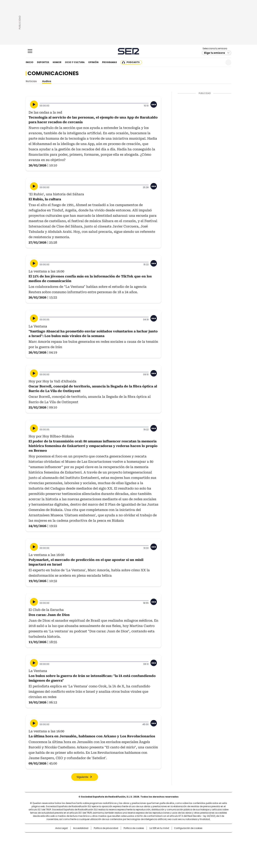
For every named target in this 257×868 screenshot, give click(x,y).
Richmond (85, 848)
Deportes (43, 62)
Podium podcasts (120, 848)
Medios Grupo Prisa (56, 849)
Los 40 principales (102, 837)
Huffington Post (92, 843)
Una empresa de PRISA (56, 840)
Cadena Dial (149, 843)
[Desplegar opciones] (154, 104)
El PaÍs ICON (135, 848)
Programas (109, 62)
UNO (111, 843)
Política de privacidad (106, 828)
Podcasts (133, 62)
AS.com (168, 837)
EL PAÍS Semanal (162, 843)
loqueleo (166, 848)
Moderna (103, 848)
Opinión (93, 62)
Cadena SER (129, 51)
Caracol (193, 837)
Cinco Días (136, 843)
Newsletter (220, 62)
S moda (150, 848)
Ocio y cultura (75, 62)
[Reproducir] (34, 104)
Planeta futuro (177, 843)
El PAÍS (86, 837)
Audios (47, 81)
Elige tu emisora (214, 53)
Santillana (119, 837)
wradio (122, 843)
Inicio (30, 62)
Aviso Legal (61, 828)
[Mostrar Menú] (30, 51)
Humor (57, 62)
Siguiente (82, 777)
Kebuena (192, 843)
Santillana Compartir (139, 837)
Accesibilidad (81, 828)
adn (180, 837)
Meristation (184, 848)
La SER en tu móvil (159, 828)
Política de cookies (134, 828)
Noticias (31, 81)
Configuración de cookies (188, 828)
